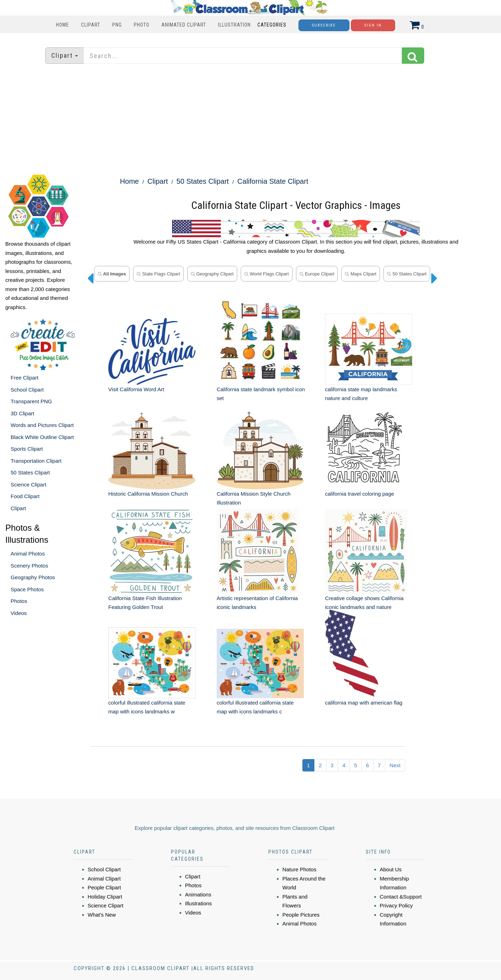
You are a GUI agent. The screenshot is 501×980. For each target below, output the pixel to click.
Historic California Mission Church (148, 494)
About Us (391, 869)
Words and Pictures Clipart (42, 425)
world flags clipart (267, 274)
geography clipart (212, 274)
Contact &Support (401, 897)
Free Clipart (24, 378)
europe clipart (317, 274)
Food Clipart (25, 496)
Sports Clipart (27, 449)
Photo (142, 25)
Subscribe (324, 25)
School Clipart (27, 390)
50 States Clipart (30, 472)
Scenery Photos (29, 566)
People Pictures (301, 915)
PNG (117, 25)
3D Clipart (22, 413)
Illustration (234, 25)
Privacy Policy (396, 905)
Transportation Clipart (36, 461)
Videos (19, 613)
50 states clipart (407, 274)
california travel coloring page (360, 494)
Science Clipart (29, 485)
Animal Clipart (104, 879)
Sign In (373, 25)
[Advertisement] (251, 119)
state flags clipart (158, 274)
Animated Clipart (184, 25)
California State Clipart (273, 181)
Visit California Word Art (136, 389)
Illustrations (199, 903)
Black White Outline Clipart (42, 437)
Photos (19, 601)
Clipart (91, 25)
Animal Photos (28, 554)
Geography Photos (33, 577)
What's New (102, 915)
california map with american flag (364, 703)
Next (395, 765)
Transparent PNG (31, 401)
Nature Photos (300, 869)
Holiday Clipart (105, 897)
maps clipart (361, 274)
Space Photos (27, 589)
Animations (198, 894)
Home (62, 25)
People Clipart (104, 887)
